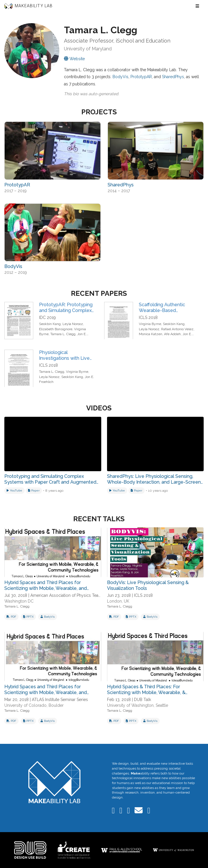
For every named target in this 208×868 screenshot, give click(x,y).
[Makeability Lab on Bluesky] (122, 812)
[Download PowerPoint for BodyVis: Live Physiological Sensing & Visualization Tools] (131, 617)
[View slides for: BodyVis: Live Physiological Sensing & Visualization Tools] (155, 552)
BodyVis (120, 77)
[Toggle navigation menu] (197, 6)
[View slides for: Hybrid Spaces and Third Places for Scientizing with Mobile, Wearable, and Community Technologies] (53, 552)
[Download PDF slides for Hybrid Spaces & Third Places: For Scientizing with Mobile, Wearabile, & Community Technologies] (114, 721)
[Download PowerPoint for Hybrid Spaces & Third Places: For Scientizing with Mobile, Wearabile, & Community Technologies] (131, 721)
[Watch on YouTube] (14, 491)
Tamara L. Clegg (63, 334)
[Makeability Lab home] (54, 782)
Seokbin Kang (50, 324)
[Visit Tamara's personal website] (74, 59)
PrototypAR (141, 77)
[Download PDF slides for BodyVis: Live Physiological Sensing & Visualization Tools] (114, 617)
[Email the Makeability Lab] (139, 812)
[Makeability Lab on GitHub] (149, 812)
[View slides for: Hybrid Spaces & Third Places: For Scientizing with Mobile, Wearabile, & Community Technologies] (155, 657)
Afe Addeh (172, 334)
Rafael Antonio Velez (177, 329)
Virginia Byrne (150, 324)
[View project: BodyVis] (53, 232)
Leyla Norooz (73, 324)
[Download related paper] (34, 491)
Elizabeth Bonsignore (56, 329)
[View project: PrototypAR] (53, 151)
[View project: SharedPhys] (156, 151)
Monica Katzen (151, 334)
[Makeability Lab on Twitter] (129, 812)
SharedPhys (173, 77)
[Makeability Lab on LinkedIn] (114, 812)
